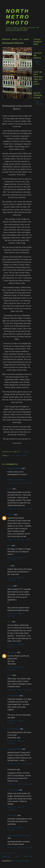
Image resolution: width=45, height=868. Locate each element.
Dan (9, 566)
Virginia (10, 586)
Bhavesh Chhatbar (14, 468)
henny (10, 675)
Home (17, 856)
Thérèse (10, 515)
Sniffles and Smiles (14, 749)
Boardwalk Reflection (13, 43)
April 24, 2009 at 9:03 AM (20, 540)
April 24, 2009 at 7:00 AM (20, 509)
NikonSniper (12, 652)
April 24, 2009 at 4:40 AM (20, 483)
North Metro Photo (18, 17)
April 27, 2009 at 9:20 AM (20, 784)
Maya (9, 622)
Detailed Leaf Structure (16, 480)
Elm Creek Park (19, 455)
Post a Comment (8, 853)
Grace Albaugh (13, 790)
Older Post (28, 856)
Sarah (10, 489)
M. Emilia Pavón (13, 729)
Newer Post (6, 856)
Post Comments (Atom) (21, 861)
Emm (9, 546)
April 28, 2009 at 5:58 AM (20, 848)
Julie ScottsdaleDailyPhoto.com (19, 835)
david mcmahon (13, 696)
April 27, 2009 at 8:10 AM (20, 764)
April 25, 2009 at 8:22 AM (20, 690)
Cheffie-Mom (12, 815)
